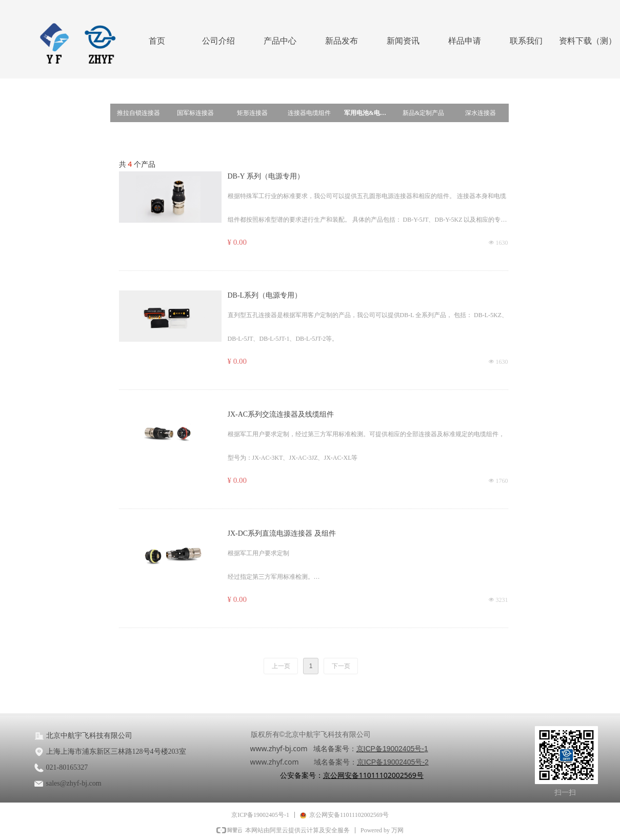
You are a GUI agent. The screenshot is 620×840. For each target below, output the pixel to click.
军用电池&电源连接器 (369, 113)
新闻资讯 (403, 41)
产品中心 (280, 41)
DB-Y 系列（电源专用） (266, 176)
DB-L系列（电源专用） (265, 295)
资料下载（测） (588, 41)
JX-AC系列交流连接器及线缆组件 (281, 414)
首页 (157, 41)
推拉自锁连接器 (138, 113)
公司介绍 (218, 41)
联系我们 (526, 41)
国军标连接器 (195, 113)
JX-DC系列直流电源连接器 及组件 (282, 533)
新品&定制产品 (423, 113)
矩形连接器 (252, 113)
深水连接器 (481, 113)
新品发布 (342, 41)
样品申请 (465, 41)
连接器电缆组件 (309, 113)
